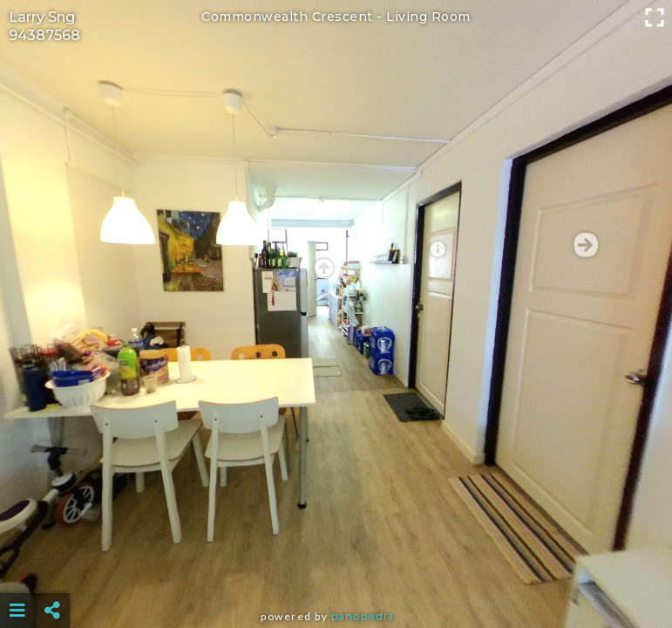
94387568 (44, 35)
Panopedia (363, 616)
